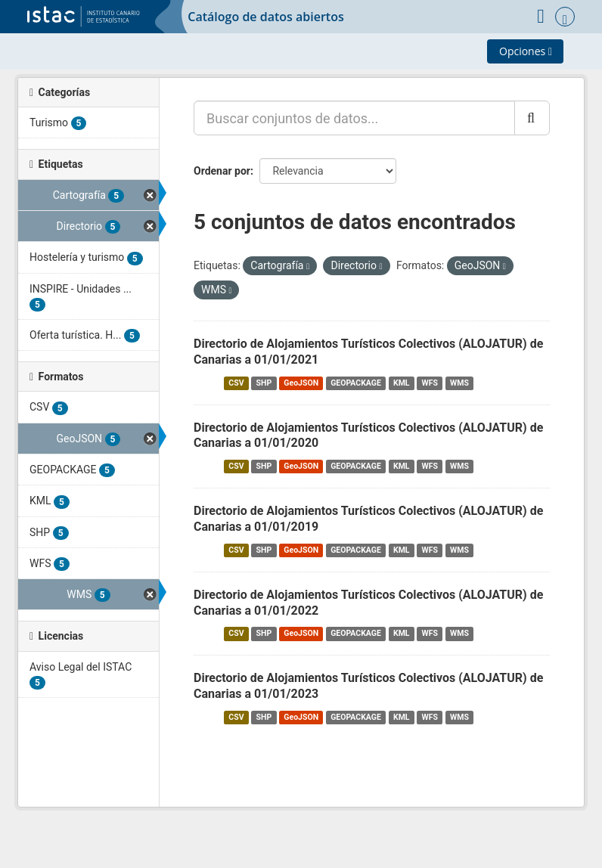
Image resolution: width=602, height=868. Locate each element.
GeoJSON (301, 383)
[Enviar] (532, 118)
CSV (236, 383)
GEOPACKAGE (356, 383)
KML (402, 383)
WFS (430, 383)
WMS (459, 383)
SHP (264, 383)
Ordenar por (222, 171)
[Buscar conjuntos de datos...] (354, 118)
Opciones (526, 51)
